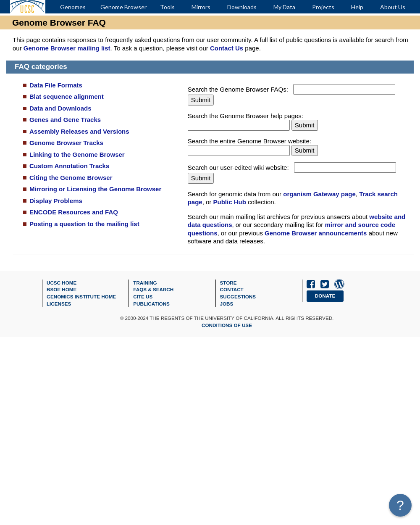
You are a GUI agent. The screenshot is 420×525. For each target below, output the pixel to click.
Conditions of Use (227, 325)
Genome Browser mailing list (67, 48)
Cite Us (143, 297)
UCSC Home (62, 283)
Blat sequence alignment (67, 96)
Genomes (73, 7)
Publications (151, 304)
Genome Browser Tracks (66, 143)
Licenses (59, 304)
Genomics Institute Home (81, 297)
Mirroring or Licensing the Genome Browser (95, 189)
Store (228, 283)
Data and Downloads (60, 108)
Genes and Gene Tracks (65, 120)
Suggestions (238, 297)
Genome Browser (123, 7)
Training (145, 283)
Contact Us (227, 48)
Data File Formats (56, 85)
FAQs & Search (153, 289)
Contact (232, 289)
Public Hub (230, 202)
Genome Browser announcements (316, 233)
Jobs (227, 304)
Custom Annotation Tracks (69, 166)
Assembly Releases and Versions (79, 131)
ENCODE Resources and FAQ (74, 212)
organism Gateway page (319, 194)
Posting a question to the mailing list (84, 224)
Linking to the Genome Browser (77, 154)
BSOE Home (62, 289)
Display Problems (56, 201)
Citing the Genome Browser (71, 178)
